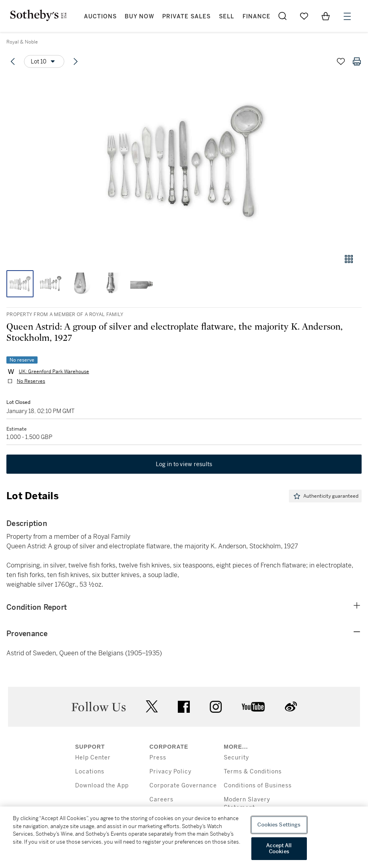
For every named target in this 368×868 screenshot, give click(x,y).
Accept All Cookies (279, 849)
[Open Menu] (347, 16)
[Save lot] (341, 61)
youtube (253, 707)
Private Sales (186, 17)
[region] (184, 837)
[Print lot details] (357, 61)
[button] (184, 161)
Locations (90, 772)
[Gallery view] (349, 259)
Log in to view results (184, 464)
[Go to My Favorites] (304, 16)
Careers (161, 800)
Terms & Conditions (253, 772)
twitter (152, 707)
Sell (227, 17)
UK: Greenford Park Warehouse (54, 372)
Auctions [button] (100, 17)
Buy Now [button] (139, 17)
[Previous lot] (13, 61)
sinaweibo (291, 707)
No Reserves (31, 381)
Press (158, 758)
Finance (257, 17)
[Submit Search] (282, 16)
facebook (184, 707)
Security (236, 758)
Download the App (102, 786)
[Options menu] (44, 61)
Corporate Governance (183, 786)
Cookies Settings (279, 825)
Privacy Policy (170, 772)
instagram (216, 707)
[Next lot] (76, 61)
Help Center (93, 758)
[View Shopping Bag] (326, 16)
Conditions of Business (258, 786)
